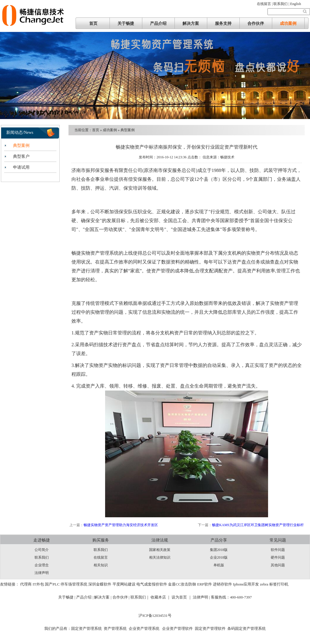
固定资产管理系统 (87, 628)
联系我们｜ (140, 597)
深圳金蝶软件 (100, 584)
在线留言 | (265, 4)
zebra (264, 584)
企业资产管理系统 (144, 628)
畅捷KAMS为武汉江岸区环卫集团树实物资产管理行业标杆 (258, 525)
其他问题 (278, 565)
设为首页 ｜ (182, 597)
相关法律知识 (160, 557)
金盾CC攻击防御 (182, 584)
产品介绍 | (85, 597)
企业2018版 (219, 557)
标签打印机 (279, 584)
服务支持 (223, 23)
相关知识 (101, 565)
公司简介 (42, 550)
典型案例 (21, 145)
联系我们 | (282, 4)
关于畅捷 (126, 23)
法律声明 (42, 573)
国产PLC (52, 584)
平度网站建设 (124, 584)
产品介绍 (158, 23)
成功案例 (288, 23)
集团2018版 (219, 550)
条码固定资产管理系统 (247, 628)
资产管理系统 (115, 628)
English (296, 4)
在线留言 (101, 557)
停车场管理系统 (74, 584)
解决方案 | (103, 597)
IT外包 (38, 584)
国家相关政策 (160, 550)
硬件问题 (278, 557)
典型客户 (21, 156)
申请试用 (21, 167)
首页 (93, 23)
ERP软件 (205, 584)
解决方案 (191, 23)
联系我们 (42, 557)
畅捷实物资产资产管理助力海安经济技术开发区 (121, 525)
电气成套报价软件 (152, 584)
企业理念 (42, 565)
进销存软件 (222, 584)
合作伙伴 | (121, 597)
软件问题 (278, 550)
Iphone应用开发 (246, 584)
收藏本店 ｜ (161, 597)
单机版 (219, 565)
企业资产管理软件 (177, 628)
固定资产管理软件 (210, 628)
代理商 (26, 584)
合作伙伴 (256, 23)
